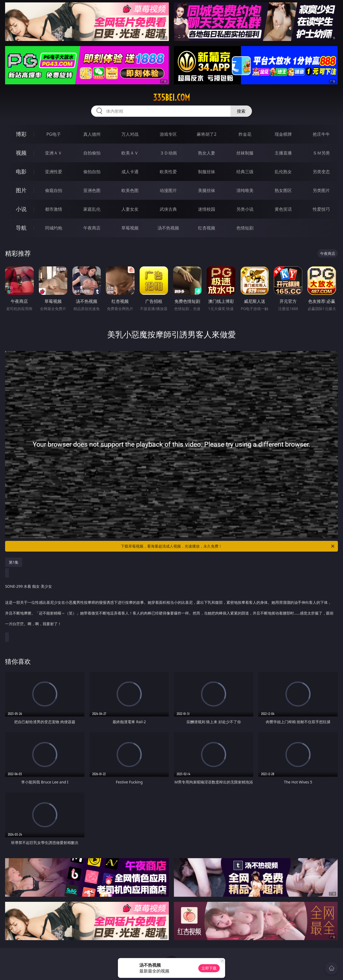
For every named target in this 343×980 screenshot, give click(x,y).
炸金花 (245, 134)
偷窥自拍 (54, 190)
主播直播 (283, 153)
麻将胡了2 (206, 134)
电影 (21, 171)
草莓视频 (130, 228)
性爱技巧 (321, 209)
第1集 (14, 562)
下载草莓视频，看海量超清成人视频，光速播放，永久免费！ (228, 546)
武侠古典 (168, 209)
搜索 (241, 111)
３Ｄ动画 (168, 153)
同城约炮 (54, 228)
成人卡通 (130, 172)
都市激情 (54, 209)
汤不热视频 (168, 228)
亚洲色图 (92, 190)
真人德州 (92, 134)
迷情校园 (207, 209)
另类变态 (321, 172)
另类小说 (245, 209)
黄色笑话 (283, 209)
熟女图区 (283, 190)
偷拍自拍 (92, 172)
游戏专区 (168, 134)
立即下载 (209, 968)
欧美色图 (130, 190)
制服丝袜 (207, 172)
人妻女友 (130, 209)
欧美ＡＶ (130, 153)
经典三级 (245, 172)
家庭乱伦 (92, 209)
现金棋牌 (283, 134)
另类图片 (321, 190)
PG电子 (53, 134)
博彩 (21, 134)
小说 (21, 209)
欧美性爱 (168, 172)
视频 (21, 153)
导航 (21, 228)
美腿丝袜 (207, 190)
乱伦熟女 (283, 172)
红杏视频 (207, 228)
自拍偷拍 (92, 153)
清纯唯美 (245, 190)
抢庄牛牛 (321, 134)
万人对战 (130, 134)
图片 (21, 190)
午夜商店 (92, 228)
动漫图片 (168, 190)
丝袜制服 (245, 153)
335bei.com (171, 97)
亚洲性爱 (54, 172)
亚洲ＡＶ (54, 153)
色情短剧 (245, 228)
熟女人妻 (207, 153)
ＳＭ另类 (321, 153)
